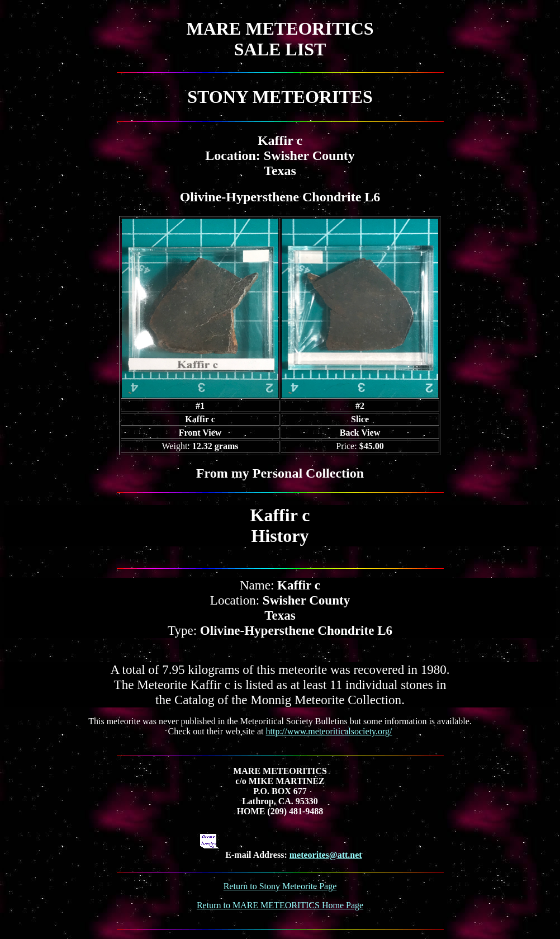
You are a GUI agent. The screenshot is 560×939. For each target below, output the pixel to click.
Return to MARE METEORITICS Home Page (280, 905)
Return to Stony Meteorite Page (280, 886)
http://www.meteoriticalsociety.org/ (329, 731)
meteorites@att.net (326, 855)
